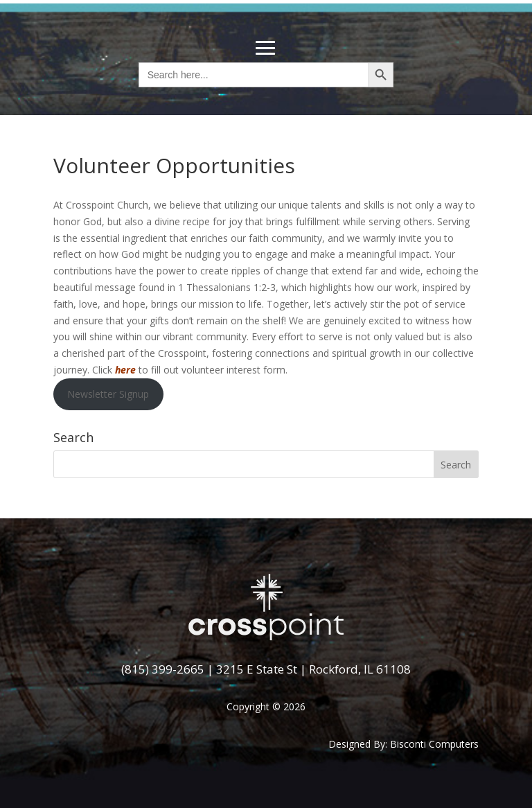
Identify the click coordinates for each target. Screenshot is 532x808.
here (125, 370)
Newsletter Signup (108, 394)
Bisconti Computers (434, 744)
